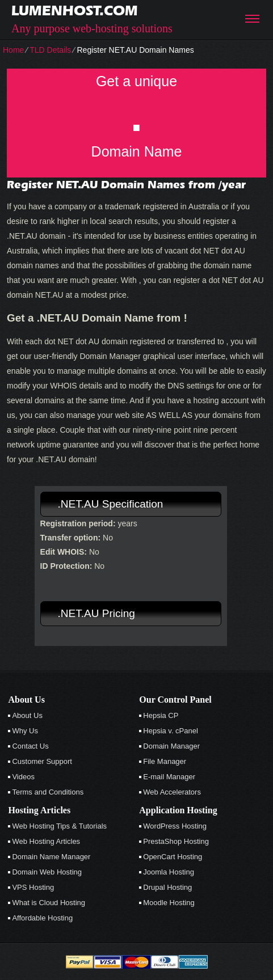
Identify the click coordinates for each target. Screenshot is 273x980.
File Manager (165, 761)
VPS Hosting (33, 887)
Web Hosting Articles (46, 841)
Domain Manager (171, 746)
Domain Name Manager (51, 857)
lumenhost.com (75, 10)
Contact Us (30, 746)
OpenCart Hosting (173, 857)
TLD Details (50, 50)
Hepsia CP (161, 715)
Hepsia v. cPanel (171, 731)
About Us (27, 715)
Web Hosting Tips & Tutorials (59, 826)
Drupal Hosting (167, 887)
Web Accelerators (172, 792)
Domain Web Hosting (47, 872)
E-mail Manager (169, 777)
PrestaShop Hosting (176, 841)
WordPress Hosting (175, 826)
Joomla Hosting (169, 872)
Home (13, 50)
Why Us (25, 731)
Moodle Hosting (169, 903)
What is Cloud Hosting (49, 903)
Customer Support (42, 761)
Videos (23, 777)
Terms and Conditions (48, 792)
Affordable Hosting (42, 918)
